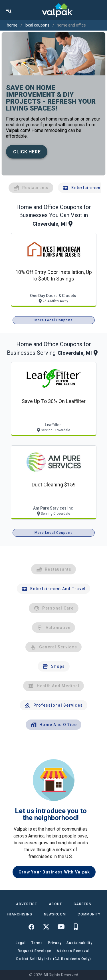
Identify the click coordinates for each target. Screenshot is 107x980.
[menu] (9, 10)
